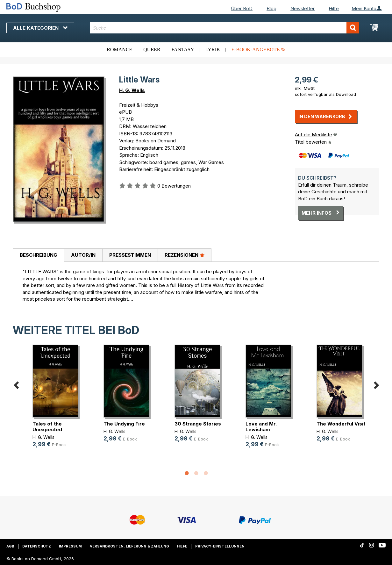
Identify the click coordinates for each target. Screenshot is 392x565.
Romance (119, 50)
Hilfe (334, 8)
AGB (10, 546)
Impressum (70, 546)
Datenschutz (37, 546)
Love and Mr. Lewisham (261, 427)
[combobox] (225, 28)
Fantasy (183, 50)
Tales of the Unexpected (47, 427)
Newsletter (303, 8)
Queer (152, 50)
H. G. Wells (132, 90)
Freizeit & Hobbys (139, 105)
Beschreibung (39, 255)
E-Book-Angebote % (258, 50)
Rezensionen (185, 255)
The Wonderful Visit (341, 424)
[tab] (38, 255)
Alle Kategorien (40, 28)
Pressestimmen (130, 255)
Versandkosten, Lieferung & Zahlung (129, 546)
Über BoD (242, 8)
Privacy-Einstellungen (220, 546)
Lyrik (213, 50)
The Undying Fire (124, 424)
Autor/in (83, 255)
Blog (271, 8)
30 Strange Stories (198, 424)
